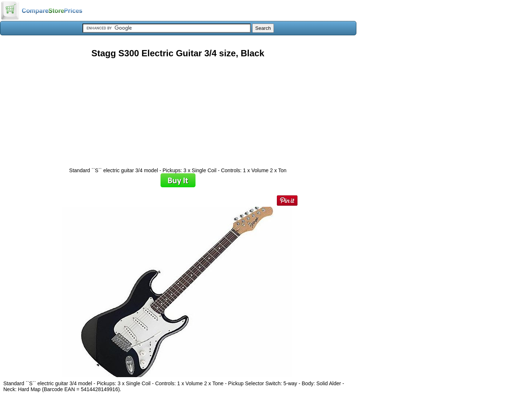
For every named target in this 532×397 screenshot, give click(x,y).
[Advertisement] (178, 110)
